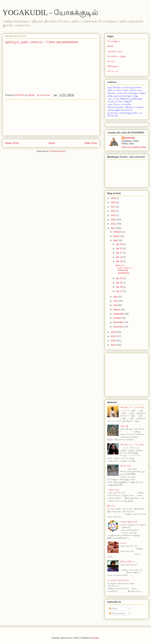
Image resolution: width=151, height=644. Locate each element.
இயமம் (111, 506)
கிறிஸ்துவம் (113, 66)
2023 (113, 332)
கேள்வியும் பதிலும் (117, 56)
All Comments (117, 614)
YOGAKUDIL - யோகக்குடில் (50, 12)
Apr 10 (119, 248)
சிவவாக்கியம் (127, 561)
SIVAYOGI (130, 138)
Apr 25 (119, 283)
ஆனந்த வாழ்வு (115, 51)
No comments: (44, 95)
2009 (113, 198)
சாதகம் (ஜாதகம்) (129, 522)
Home (52, 143)
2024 (113, 336)
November (119, 322)
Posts (113, 609)
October (117, 318)
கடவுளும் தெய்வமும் (118, 580)
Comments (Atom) (57, 151)
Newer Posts (12, 143)
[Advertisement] (51, 118)
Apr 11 (119, 253)
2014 (113, 215)
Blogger (95, 638)
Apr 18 (119, 261)
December (119, 327)
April (116, 240)
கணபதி (124, 426)
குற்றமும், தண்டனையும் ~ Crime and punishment (42, 42)
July (116, 305)
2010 (113, 202)
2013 (113, 211)
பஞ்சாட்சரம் (113, 490)
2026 (113, 345)
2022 (113, 228)
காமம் (123, 543)
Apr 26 (119, 287)
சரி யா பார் (113, 71)
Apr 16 (119, 257)
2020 (113, 220)
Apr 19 (119, 278)
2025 (113, 341)
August (117, 310)
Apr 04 (119, 244)
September (119, 314)
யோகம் (111, 61)
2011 (113, 207)
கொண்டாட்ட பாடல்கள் (132, 407)
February (118, 232)
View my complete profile (134, 147)
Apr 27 (119, 291)
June (116, 301)
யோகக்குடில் (114, 41)
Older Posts (91, 143)
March (117, 236)
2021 (113, 224)
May (116, 297)
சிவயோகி (125, 466)
